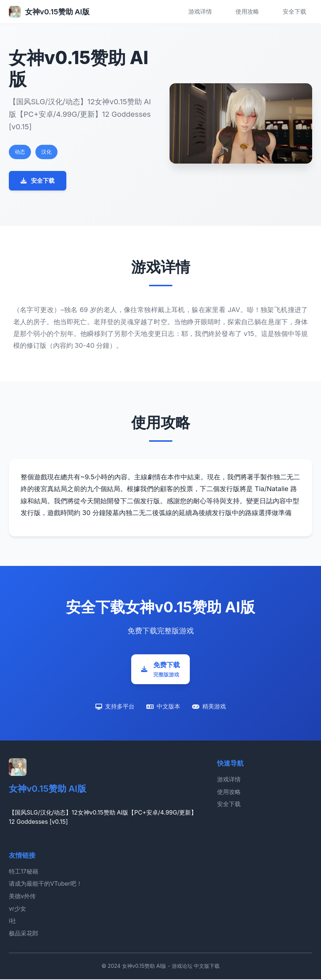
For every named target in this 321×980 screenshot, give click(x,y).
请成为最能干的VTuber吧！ (46, 885)
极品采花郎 (24, 934)
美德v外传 (22, 897)
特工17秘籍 (24, 872)
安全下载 (294, 11)
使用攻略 (247, 11)
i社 (13, 922)
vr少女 (18, 909)
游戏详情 (200, 11)
